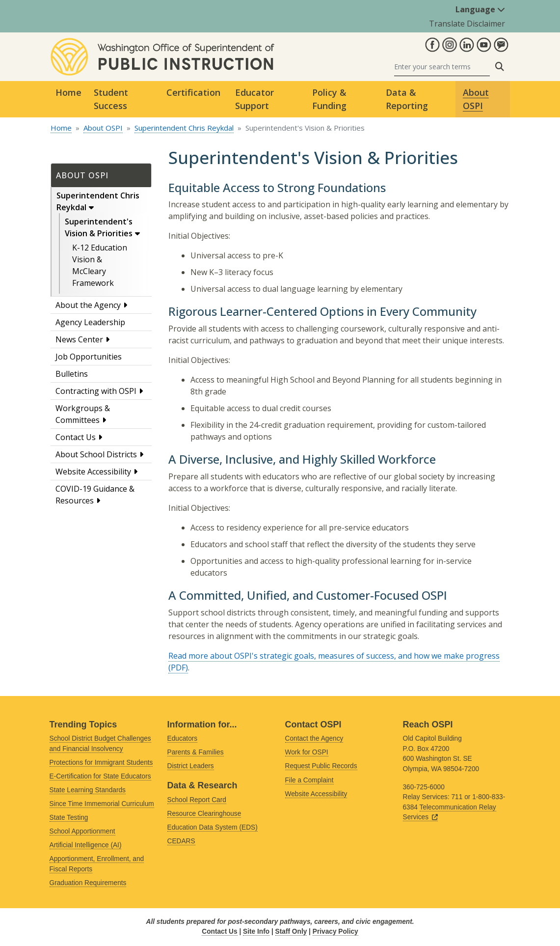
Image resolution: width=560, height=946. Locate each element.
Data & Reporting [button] (407, 99)
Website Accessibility (93, 472)
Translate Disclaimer (467, 24)
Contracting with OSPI (96, 391)
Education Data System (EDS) (213, 827)
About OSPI (103, 128)
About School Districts (96, 454)
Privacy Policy (335, 932)
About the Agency (88, 305)
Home (68, 92)
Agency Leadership (90, 322)
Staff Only (291, 932)
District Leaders (191, 766)
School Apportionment (82, 831)
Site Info (256, 932)
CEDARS (181, 841)
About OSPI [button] (476, 99)
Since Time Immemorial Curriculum (102, 804)
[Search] (442, 67)
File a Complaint (309, 780)
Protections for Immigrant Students (101, 763)
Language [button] (480, 9)
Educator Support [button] (254, 99)
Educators (183, 738)
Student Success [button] (111, 99)
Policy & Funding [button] (329, 99)
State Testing (69, 818)
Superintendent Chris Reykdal (184, 128)
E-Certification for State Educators (100, 776)
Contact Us (76, 437)
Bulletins (72, 374)
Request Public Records (321, 766)
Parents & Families (196, 752)
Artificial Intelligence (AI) (86, 845)
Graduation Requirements (88, 883)
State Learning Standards (88, 790)
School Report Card (197, 800)
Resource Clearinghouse (204, 814)
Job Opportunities (89, 357)
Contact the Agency (314, 738)
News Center (79, 339)
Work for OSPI (307, 752)
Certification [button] (193, 92)
